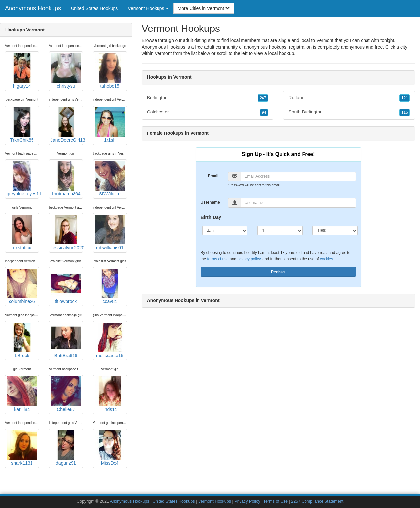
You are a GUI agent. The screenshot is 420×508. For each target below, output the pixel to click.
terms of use (218, 259)
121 (405, 98)
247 (263, 98)
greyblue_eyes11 (23, 179)
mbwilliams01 (110, 233)
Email (213, 176)
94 (264, 112)
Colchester (208, 112)
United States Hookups (94, 8)
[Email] (298, 176)
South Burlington (349, 112)
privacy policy (249, 259)
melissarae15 (110, 340)
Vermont (163, 53)
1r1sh (110, 125)
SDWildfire (110, 179)
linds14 (110, 394)
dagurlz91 (66, 448)
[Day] (280, 231)
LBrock (22, 340)
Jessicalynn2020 (67, 233)
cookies (326, 259)
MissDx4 (110, 448)
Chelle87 (66, 394)
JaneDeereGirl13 (67, 125)
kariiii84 (22, 394)
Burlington (208, 98)
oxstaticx (22, 233)
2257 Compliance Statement (317, 501)
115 (405, 112)
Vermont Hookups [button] (148, 8)
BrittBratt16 (66, 340)
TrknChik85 (22, 125)
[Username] (298, 203)
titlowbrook (66, 286)
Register (278, 272)
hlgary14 (22, 71)
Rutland (349, 98)
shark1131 (22, 448)
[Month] (225, 231)
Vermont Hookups (215, 501)
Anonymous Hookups (33, 8)
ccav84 (110, 286)
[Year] (335, 231)
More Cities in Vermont (204, 8)
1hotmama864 (66, 179)
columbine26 (22, 286)
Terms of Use (276, 501)
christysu (66, 71)
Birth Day (211, 217)
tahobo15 (110, 71)
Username (210, 202)
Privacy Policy (247, 501)
